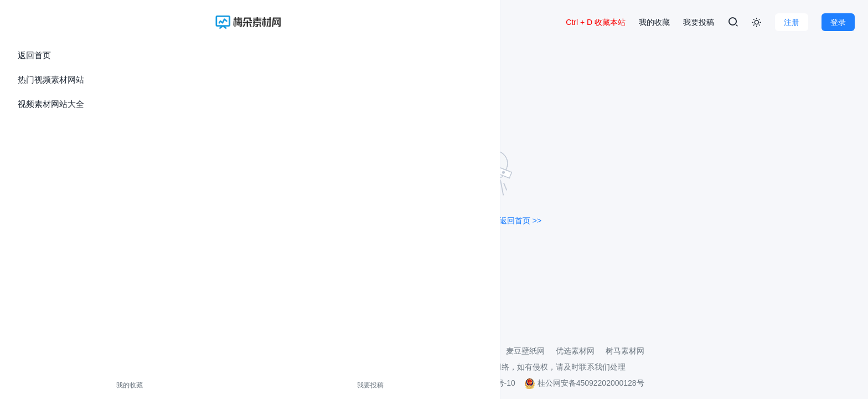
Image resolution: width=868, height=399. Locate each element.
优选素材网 (575, 351)
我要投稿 (79, 385)
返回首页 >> (520, 221)
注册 (792, 22)
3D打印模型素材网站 (459, 351)
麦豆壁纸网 (525, 351)
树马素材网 (625, 351)
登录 (838, 22)
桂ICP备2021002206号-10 (470, 383)
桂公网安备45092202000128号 (584, 383)
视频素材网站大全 (51, 104)
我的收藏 (32, 385)
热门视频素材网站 (51, 80)
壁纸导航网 (392, 351)
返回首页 (34, 55)
